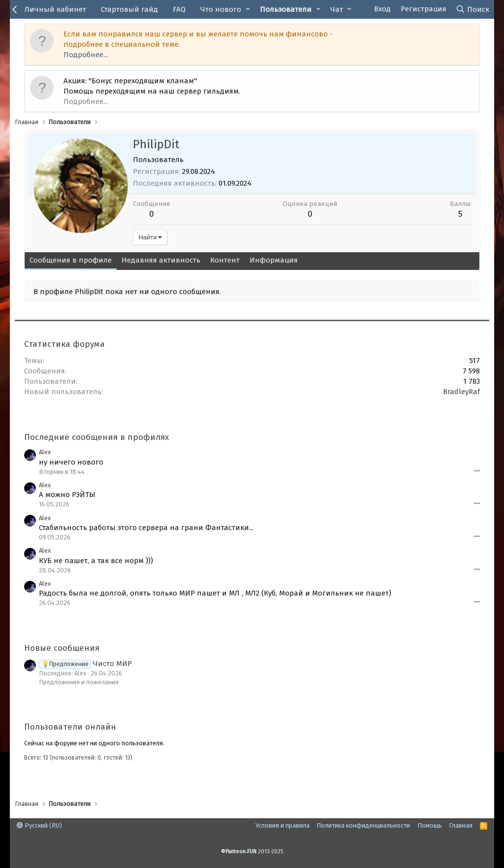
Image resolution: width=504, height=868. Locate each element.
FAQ (179, 9)
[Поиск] (473, 9)
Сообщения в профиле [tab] (71, 260)
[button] (248, 10)
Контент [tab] (225, 260)
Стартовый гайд (129, 9)
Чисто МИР (85, 664)
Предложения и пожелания (79, 682)
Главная (461, 825)
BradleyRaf (461, 392)
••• (477, 471)
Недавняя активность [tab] (161, 260)
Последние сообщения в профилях (96, 437)
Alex (45, 452)
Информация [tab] (274, 260)
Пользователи (286, 9)
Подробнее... (86, 55)
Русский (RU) (39, 825)
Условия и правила (283, 825)
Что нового (221, 9)
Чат (337, 9)
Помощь (430, 825)
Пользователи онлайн (70, 727)
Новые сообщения (62, 648)
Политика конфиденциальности (363, 825)
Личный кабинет (55, 9)
